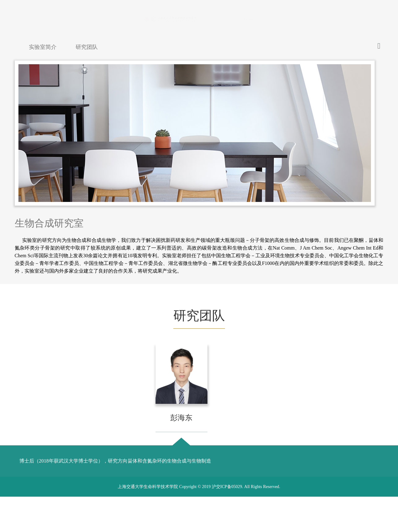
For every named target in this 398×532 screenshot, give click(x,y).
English (368, 18)
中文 (350, 18)
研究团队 (87, 47)
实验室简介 (43, 47)
